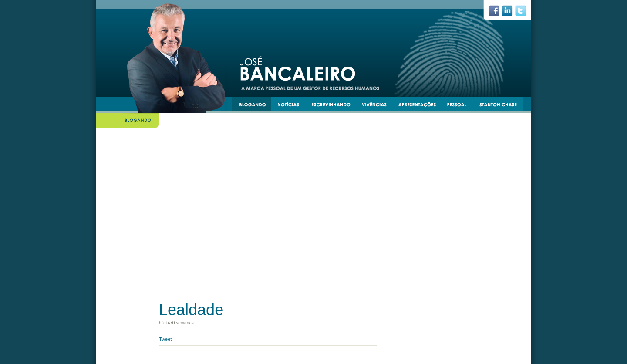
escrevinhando (334, 106)
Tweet (165, 339)
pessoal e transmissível (461, 106)
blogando (255, 106)
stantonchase (501, 106)
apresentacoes (421, 106)
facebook (497, 13)
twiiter (524, 13)
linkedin (511, 13)
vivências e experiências (378, 106)
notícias (292, 106)
